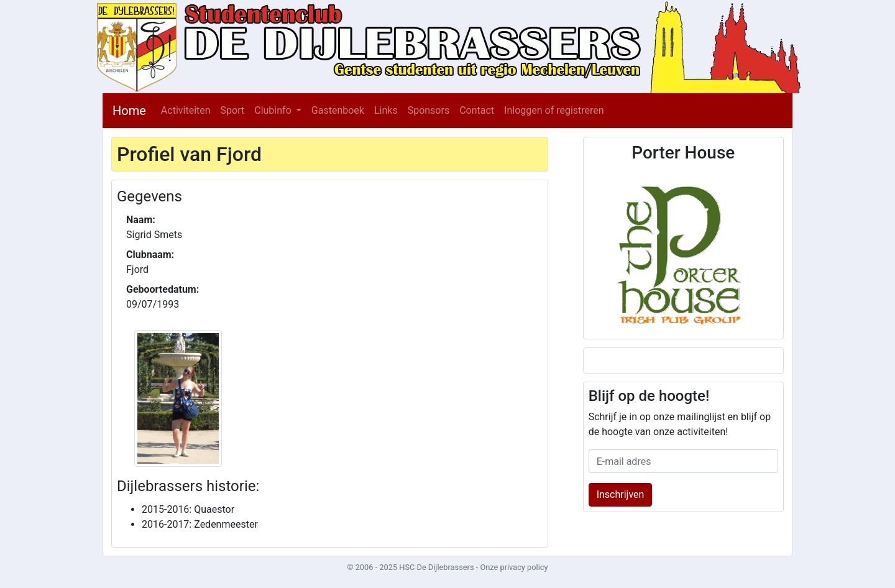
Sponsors (429, 110)
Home (129, 111)
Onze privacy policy (514, 567)
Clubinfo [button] (274, 110)
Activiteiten (186, 110)
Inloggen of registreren (554, 110)
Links (386, 110)
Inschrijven (621, 494)
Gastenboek (338, 110)
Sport (233, 110)
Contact (477, 110)
